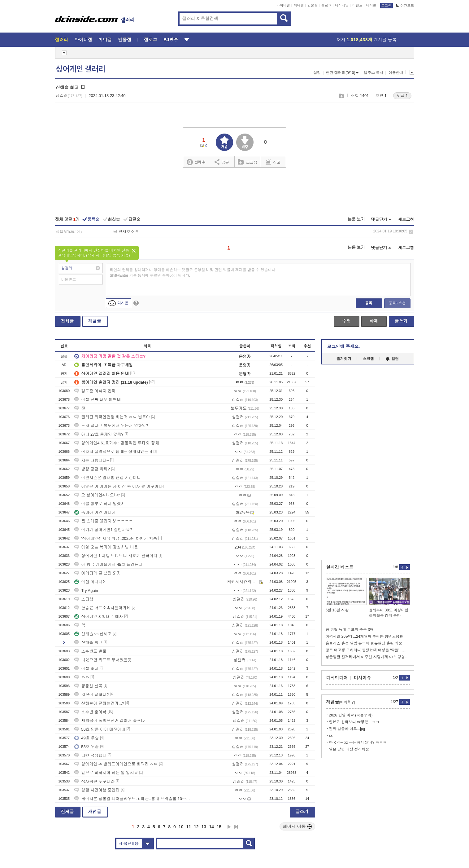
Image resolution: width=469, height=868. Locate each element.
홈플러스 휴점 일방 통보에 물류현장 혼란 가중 (364, 643)
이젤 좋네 (86, 669)
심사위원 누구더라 (94, 781)
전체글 (67, 321)
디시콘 (371, 5)
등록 (369, 303)
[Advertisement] (235, 193)
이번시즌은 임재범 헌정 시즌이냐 (108, 478)
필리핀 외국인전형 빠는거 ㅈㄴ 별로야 (112, 417)
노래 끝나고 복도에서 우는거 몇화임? (111, 426)
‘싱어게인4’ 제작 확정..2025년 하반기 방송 (116, 538)
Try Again (86, 590)
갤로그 (326, 5)
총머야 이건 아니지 (95, 512)
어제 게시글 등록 (367, 40)
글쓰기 (401, 321)
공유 (222, 162)
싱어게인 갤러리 (80, 69)
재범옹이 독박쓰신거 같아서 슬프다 (110, 721)
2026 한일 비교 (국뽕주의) (351, 715)
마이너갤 (283, 5)
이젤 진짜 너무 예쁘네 (98, 400)
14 (211, 827)
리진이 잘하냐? (91, 695)
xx (331, 736)
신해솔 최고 (88, 643)
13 (204, 827)
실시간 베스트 (340, 567)
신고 (273, 162)
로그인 (386, 6)
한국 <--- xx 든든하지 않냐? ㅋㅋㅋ (358, 742)
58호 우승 (87, 747)
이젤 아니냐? (89, 582)
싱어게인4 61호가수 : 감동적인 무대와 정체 (117, 443)
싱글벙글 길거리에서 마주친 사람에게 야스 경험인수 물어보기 (368, 657)
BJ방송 (171, 40)
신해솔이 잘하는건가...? (99, 703)
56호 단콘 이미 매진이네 (100, 729)
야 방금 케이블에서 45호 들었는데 (108, 564)
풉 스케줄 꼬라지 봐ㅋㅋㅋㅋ (104, 521)
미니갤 (299, 5)
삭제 (411, 232)
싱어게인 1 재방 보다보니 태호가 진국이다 (116, 556)
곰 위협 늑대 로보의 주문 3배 (350, 630)
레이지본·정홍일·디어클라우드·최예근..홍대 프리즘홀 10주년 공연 (134, 799)
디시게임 (342, 5)
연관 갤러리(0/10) (342, 73)
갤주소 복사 (373, 73)
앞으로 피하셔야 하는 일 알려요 (106, 773)
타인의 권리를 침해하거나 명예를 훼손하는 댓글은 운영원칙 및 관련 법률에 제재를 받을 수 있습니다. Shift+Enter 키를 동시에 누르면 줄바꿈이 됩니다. (193, 273)
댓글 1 (402, 96)
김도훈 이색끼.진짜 (95, 391)
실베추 (196, 162)
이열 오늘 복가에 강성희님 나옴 (106, 547)
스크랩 (341, 96)
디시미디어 (337, 678)
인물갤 (313, 5)
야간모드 (405, 6)
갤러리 (62, 40)
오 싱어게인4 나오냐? (97, 495)
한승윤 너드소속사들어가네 (102, 608)
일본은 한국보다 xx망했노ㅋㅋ (354, 722)
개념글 (95, 321)
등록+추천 (397, 303)
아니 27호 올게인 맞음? (99, 434)
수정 (346, 321)
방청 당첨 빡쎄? (92, 469)
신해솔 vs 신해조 (93, 634)
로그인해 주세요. (344, 346)
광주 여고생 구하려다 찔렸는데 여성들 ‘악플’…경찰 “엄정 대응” (368, 650)
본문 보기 (356, 219)
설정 (317, 73)
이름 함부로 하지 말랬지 (100, 504)
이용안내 (396, 73)
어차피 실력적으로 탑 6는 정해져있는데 (113, 452)
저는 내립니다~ (91, 460)
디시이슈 (363, 678)
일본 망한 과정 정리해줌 (349, 749)
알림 (392, 359)
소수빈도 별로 (90, 651)
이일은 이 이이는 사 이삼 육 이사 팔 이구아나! (119, 486)
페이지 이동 (297, 826)
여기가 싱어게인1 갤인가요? (103, 530)
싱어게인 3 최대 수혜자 (99, 617)
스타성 (84, 599)
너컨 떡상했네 (90, 755)
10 (181, 827)
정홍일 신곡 (88, 686)
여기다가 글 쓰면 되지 (98, 573)
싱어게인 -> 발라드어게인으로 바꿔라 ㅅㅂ (116, 764)
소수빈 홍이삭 (90, 712)
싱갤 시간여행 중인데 (97, 790)
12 (196, 827)
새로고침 (406, 220)
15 (219, 827)
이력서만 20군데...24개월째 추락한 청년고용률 (365, 637)
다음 (229, 827)
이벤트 (357, 5)
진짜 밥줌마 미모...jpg (347, 729)
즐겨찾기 (344, 359)
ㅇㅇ (82, 677)
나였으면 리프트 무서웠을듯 (103, 660)
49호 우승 (87, 738)
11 (189, 827)
